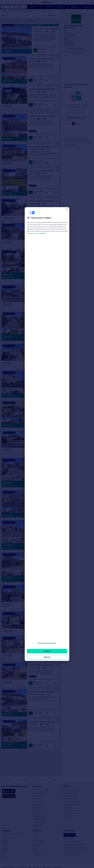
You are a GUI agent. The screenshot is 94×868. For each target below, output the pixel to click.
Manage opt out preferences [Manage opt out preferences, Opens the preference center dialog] (47, 643)
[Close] (67, 209)
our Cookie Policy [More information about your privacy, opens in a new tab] (41, 233)
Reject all (47, 657)
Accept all (47, 651)
